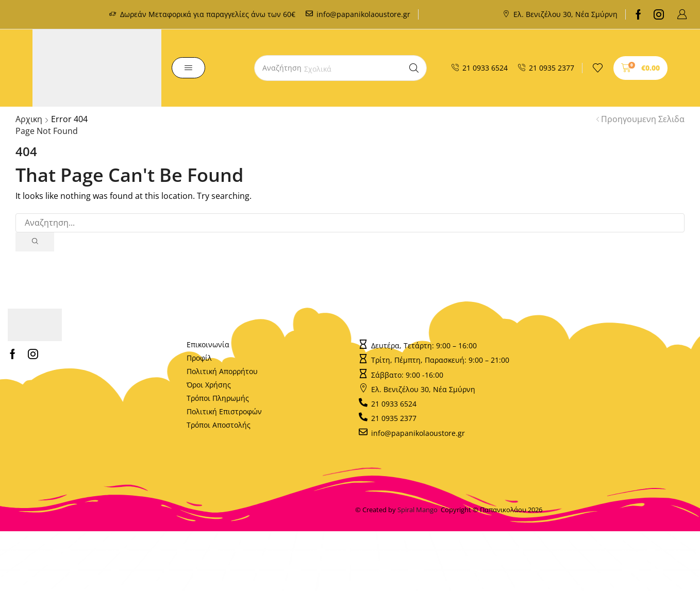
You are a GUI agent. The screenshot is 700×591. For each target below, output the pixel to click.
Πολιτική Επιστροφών (224, 412)
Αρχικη (29, 119)
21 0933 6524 (485, 68)
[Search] (414, 68)
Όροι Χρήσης (209, 385)
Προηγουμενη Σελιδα (643, 119)
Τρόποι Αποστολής (219, 425)
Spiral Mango (419, 510)
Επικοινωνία (208, 345)
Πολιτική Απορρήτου (222, 372)
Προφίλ (199, 358)
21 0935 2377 (552, 68)
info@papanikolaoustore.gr (363, 14)
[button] (682, 14)
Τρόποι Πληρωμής (218, 399)
